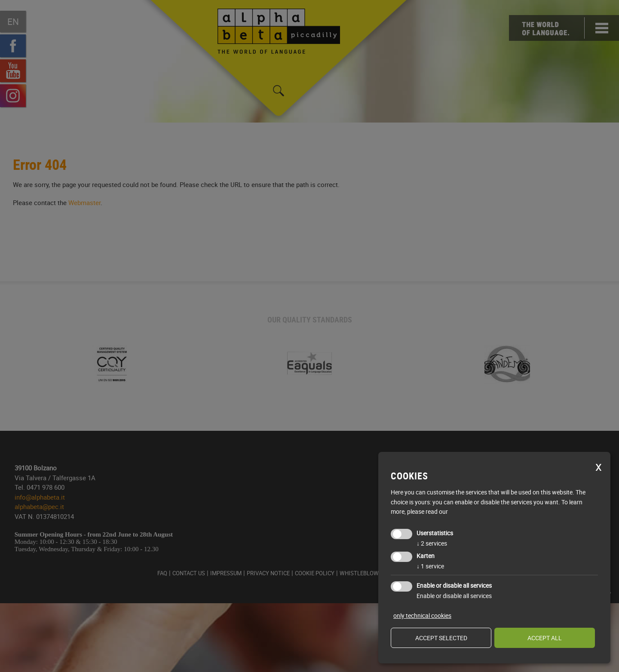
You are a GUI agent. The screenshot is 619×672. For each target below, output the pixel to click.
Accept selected (441, 638)
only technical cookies (422, 615)
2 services (432, 543)
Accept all (545, 638)
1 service (430, 566)
